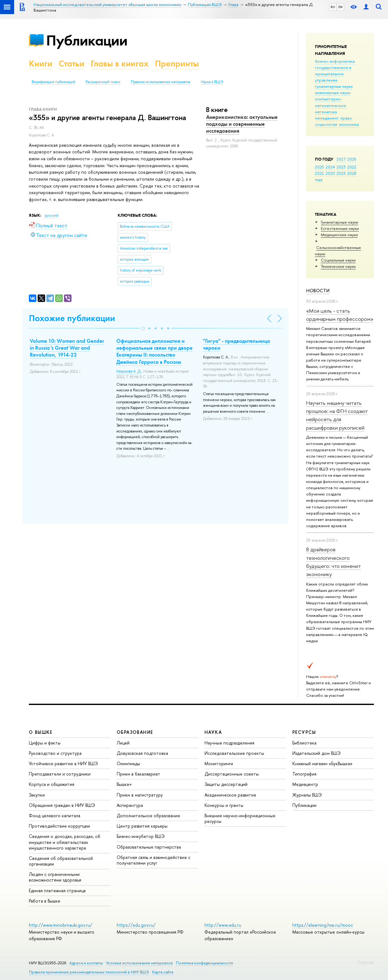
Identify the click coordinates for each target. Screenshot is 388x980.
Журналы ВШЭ (307, 795)
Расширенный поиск (103, 82)
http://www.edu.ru (223, 925)
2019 (341, 173)
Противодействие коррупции (59, 826)
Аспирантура (130, 805)
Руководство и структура (55, 753)
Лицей (123, 743)
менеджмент (327, 118)
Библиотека (304, 743)
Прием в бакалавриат (138, 774)
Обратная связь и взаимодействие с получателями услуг (154, 860)
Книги (41, 64)
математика (326, 112)
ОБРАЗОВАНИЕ (135, 732)
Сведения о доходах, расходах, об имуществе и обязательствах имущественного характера (65, 842)
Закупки (37, 795)
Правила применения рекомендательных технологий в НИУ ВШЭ (89, 972)
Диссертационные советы (232, 774)
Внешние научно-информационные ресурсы (240, 818)
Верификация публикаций (53, 82)
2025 (319, 167)
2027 (341, 159)
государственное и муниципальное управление (333, 74)
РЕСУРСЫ (304, 732)
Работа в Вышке (45, 901)
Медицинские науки (339, 235)
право (346, 118)
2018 (352, 173)
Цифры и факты (45, 743)
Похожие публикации (72, 318)
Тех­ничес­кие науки (338, 266)
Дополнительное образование (148, 816)
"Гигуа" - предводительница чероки (237, 344)
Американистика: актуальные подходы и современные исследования (242, 124)
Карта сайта (163, 972)
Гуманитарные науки (340, 222)
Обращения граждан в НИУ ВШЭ (62, 805)
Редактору (366, 962)
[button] (143, 328)
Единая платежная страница (57, 890)
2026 (352, 159)
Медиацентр (305, 784)
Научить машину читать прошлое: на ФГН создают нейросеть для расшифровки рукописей (337, 415)
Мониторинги (219, 763)
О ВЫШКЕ (41, 732)
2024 (330, 167)
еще (319, 179)
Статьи (72, 64)
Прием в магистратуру (140, 795)
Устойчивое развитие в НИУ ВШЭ (63, 763)
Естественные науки (340, 228)
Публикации (87, 40)
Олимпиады (128, 763)
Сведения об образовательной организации (61, 861)
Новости (318, 291)
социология (326, 124)
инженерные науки (333, 93)
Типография (304, 774)
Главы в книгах (120, 64)
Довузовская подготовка (142, 753)
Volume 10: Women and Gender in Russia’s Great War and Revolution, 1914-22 (67, 348)
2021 (319, 173)
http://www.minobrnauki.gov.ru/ (61, 925)
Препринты (177, 64)
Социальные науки (338, 260)
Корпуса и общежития (52, 784)
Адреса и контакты (86, 963)
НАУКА (213, 732)
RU (333, 7)
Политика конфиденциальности (205, 963)
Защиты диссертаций (226, 784)
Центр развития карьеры (142, 826)
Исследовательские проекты (234, 753)
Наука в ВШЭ (212, 82)
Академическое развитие (230, 795)
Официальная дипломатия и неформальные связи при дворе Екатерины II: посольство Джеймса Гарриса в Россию (154, 351)
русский (51, 215)
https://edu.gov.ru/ (136, 925)
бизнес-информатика (335, 61)
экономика (349, 124)
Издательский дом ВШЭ (316, 753)
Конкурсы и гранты (224, 805)
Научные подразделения (229, 743)
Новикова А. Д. (129, 371)
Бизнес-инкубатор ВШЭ (141, 836)
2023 (341, 167)
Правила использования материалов (161, 82)
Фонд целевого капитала (55, 816)
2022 (352, 167)
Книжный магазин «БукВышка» (322, 763)
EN (340, 7)
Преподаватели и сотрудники (60, 774)
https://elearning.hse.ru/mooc (323, 925)
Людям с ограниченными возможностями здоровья (55, 877)
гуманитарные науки (334, 86)
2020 (330, 173)
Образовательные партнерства (149, 847)
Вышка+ (124, 784)
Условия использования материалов (139, 963)
